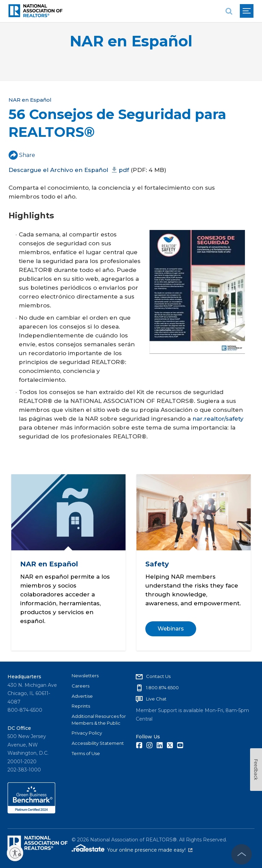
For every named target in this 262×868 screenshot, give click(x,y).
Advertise (82, 696)
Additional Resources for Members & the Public (99, 720)
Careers (81, 686)
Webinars (170, 629)
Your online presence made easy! (150, 850)
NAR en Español (131, 41)
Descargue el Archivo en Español (69, 170)
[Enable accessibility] (15, 853)
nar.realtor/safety (218, 419)
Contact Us (158, 676)
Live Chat (156, 699)
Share (22, 155)
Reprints (81, 706)
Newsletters (85, 676)
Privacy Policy (87, 733)
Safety (157, 564)
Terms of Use (86, 753)
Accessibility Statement (98, 743)
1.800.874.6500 (162, 688)
